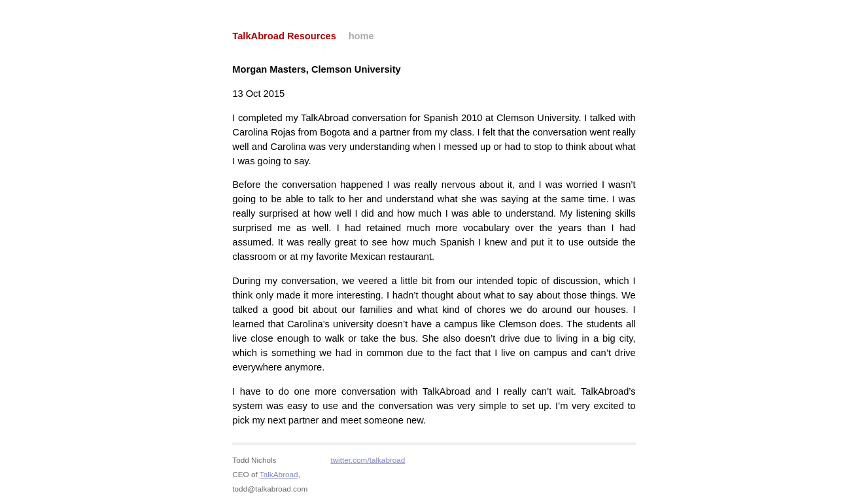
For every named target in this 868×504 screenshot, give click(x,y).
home (361, 36)
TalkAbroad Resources (284, 36)
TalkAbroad (279, 474)
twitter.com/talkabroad (368, 460)
